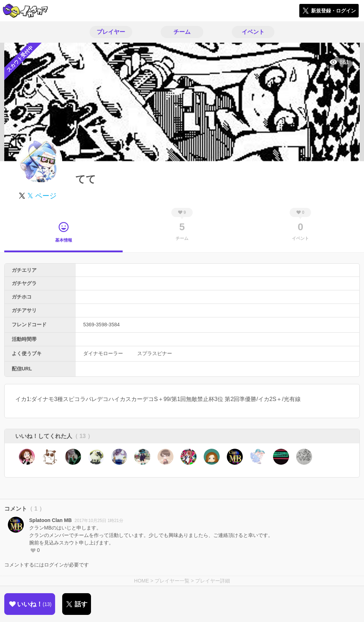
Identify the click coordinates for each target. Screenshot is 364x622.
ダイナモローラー (103, 353)
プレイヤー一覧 (172, 581)
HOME (141, 581)
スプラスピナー (155, 353)
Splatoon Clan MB (50, 520)
